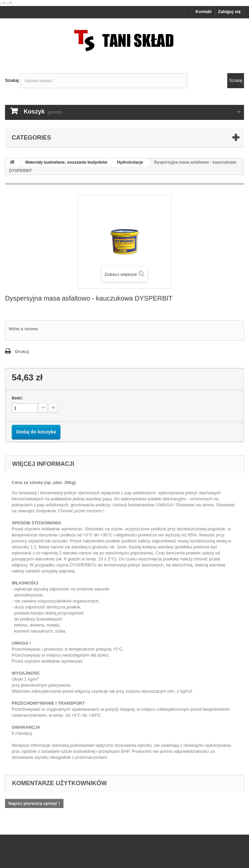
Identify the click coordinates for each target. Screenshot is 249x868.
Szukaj (12, 80)
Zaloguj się (229, 12)
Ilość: (17, 398)
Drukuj (22, 352)
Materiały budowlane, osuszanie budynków (66, 162)
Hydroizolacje (130, 162)
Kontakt (204, 12)
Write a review (23, 329)
